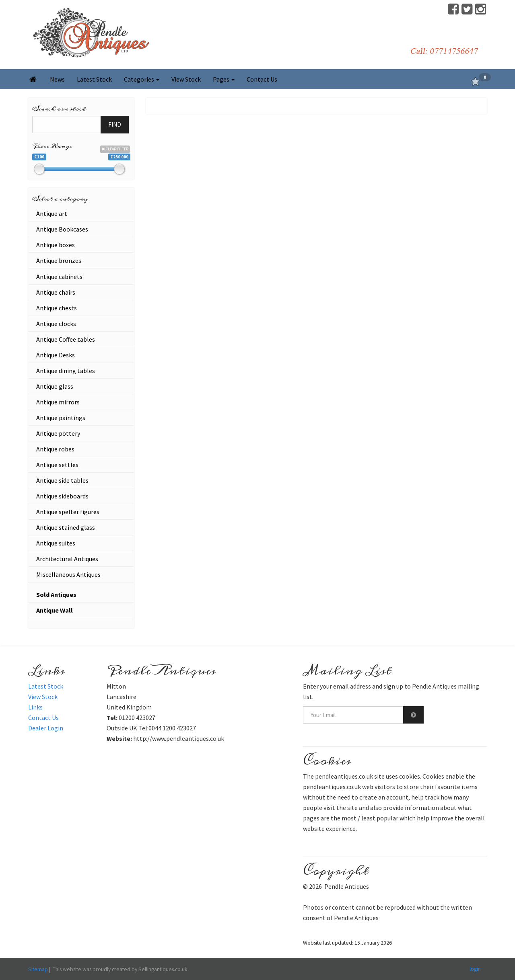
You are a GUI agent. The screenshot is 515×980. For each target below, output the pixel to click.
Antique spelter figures (68, 512)
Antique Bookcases (62, 229)
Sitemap (38, 969)
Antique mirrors (58, 402)
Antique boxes (56, 245)
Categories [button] (142, 79)
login (475, 969)
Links (35, 707)
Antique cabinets (59, 277)
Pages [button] (224, 79)
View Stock (186, 79)
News (57, 79)
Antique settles (57, 465)
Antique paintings (61, 418)
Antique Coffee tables (66, 339)
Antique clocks (56, 324)
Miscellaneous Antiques (68, 574)
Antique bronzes (59, 260)
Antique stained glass (66, 527)
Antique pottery (58, 433)
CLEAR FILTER (115, 149)
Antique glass (55, 386)
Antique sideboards (62, 496)
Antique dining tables (66, 371)
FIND (115, 124)
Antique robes (55, 449)
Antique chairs (56, 292)
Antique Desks (56, 355)
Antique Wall (55, 610)
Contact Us (262, 79)
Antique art (52, 213)
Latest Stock (94, 79)
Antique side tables (62, 480)
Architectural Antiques (67, 559)
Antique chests (57, 308)
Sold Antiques (56, 595)
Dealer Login (46, 728)
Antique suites (56, 543)
